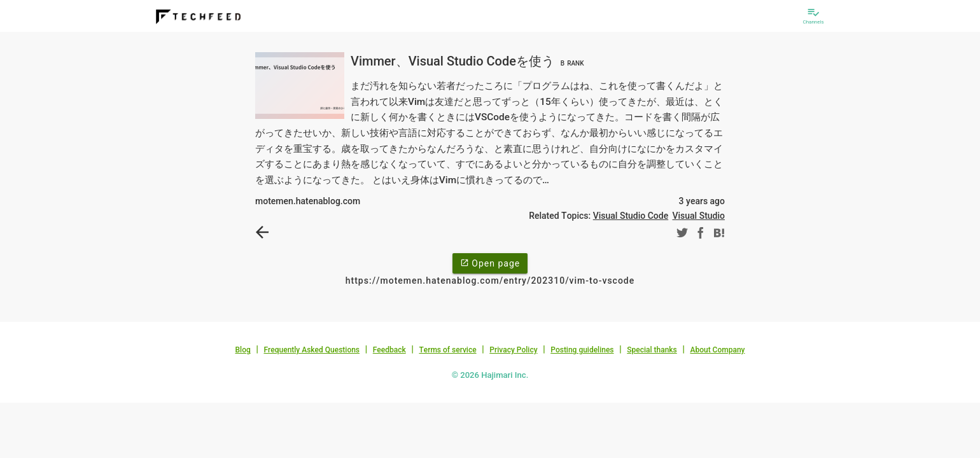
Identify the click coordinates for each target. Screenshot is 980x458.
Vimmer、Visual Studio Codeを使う (469, 61)
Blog (243, 350)
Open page (490, 263)
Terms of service (447, 350)
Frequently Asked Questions (311, 350)
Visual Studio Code (631, 216)
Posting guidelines (582, 350)
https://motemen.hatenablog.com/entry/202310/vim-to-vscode (490, 281)
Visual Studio (698, 216)
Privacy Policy (513, 350)
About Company (717, 350)
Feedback (389, 350)
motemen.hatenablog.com (308, 201)
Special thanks (652, 350)
